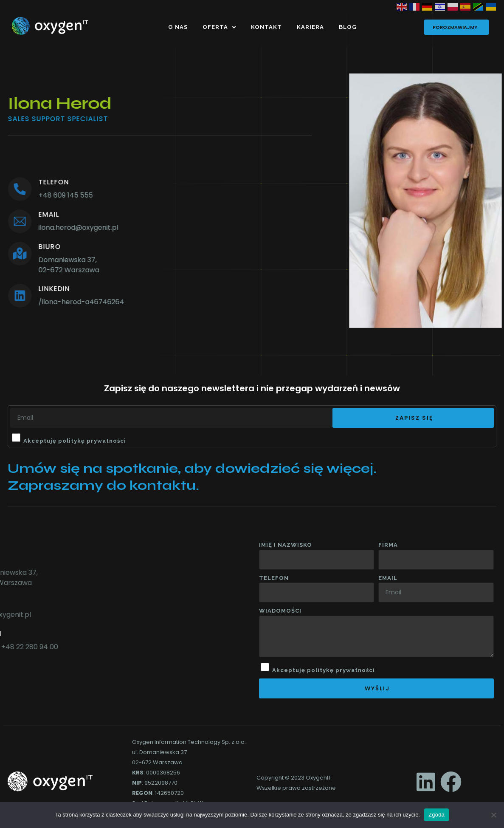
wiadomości (280, 611)
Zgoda (436, 815)
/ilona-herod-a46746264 (58, 302)
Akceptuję (75, 441)
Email (388, 578)
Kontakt (266, 27)
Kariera (310, 27)
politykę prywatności (92, 441)
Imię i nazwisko (286, 545)
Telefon (274, 578)
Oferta (219, 27)
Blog (348, 27)
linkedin (31, 289)
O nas (178, 27)
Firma (388, 545)
